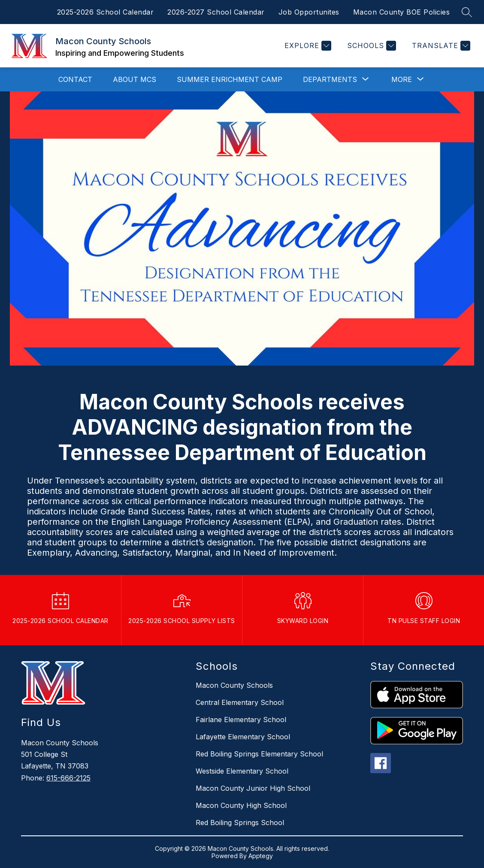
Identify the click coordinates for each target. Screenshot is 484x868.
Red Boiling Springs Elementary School (259, 754)
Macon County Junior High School (253, 788)
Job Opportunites (309, 12)
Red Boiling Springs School (240, 823)
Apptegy (261, 856)
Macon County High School (241, 805)
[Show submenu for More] (402, 79)
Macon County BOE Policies (402, 12)
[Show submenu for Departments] (330, 79)
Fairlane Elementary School (241, 720)
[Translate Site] (440, 46)
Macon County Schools (234, 685)
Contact (75, 79)
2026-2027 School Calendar (216, 12)
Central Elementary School (240, 702)
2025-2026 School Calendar (106, 12)
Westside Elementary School (242, 771)
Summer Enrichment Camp (230, 79)
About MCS (135, 79)
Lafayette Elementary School (243, 737)
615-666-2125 (68, 778)
